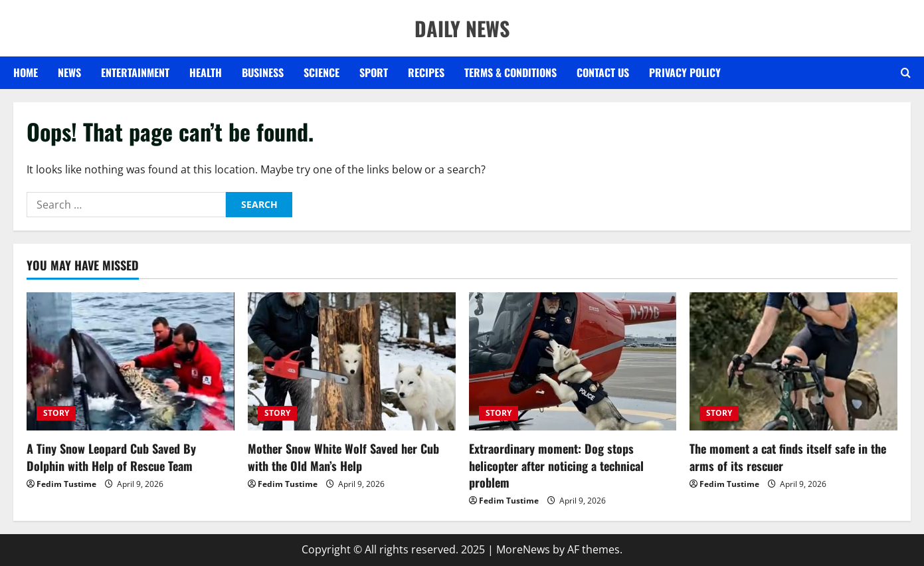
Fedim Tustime (66, 484)
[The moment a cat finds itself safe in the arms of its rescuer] (793, 362)
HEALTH (206, 72)
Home (26, 72)
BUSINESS (263, 72)
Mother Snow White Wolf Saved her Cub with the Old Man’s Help (343, 457)
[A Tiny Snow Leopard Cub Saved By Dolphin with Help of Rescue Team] (131, 362)
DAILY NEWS (462, 28)
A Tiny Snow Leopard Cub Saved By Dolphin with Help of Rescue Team (111, 457)
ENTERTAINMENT (135, 72)
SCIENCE (322, 72)
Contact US (603, 72)
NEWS (69, 72)
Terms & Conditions (510, 72)
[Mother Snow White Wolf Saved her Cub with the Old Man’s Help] (352, 362)
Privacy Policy (685, 72)
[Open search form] (906, 73)
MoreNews (523, 549)
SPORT (374, 72)
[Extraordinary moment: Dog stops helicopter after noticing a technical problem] (573, 362)
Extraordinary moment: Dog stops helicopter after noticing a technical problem (556, 465)
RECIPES (426, 72)
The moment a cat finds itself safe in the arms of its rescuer (788, 457)
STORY (56, 413)
